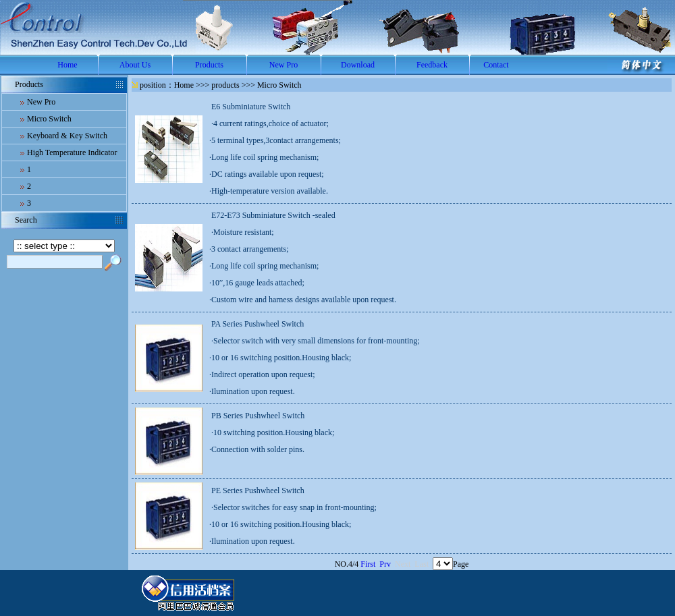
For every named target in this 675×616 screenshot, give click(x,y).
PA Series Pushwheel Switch (258, 324)
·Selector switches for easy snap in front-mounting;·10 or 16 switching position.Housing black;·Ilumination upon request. (293, 524)
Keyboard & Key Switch (67, 136)
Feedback (432, 65)
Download (358, 65)
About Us (135, 65)
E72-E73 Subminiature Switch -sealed (273, 215)
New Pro (283, 65)
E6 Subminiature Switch (251, 107)
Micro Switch (49, 119)
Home (67, 65)
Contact (496, 65)
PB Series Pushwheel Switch (258, 416)
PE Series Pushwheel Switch (258, 491)
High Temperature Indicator (72, 152)
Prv (385, 564)
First (368, 564)
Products (209, 65)
